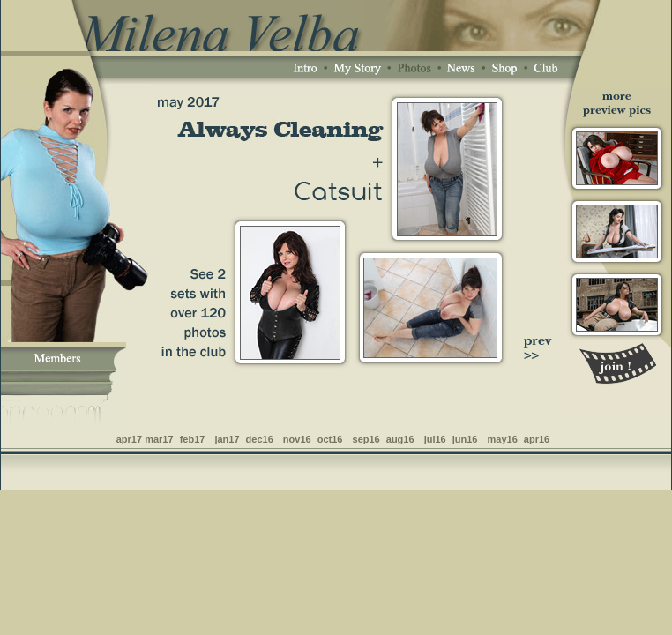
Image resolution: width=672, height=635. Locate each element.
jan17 (228, 439)
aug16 (402, 439)
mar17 (160, 439)
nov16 (299, 439)
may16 (504, 439)
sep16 (368, 439)
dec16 (261, 439)
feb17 (194, 439)
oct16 (332, 439)
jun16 (467, 439)
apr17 (131, 439)
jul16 (437, 439)
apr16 (538, 439)
